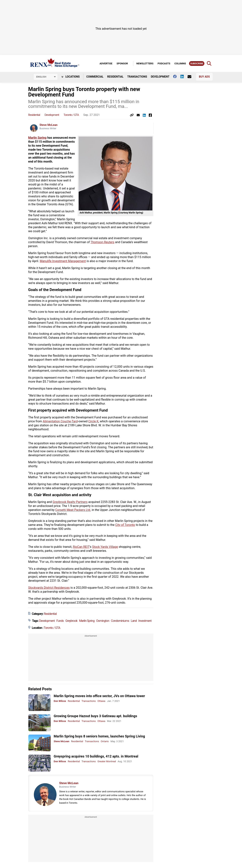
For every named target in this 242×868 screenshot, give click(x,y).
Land (134, 621)
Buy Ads (204, 77)
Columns (180, 63)
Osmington (103, 621)
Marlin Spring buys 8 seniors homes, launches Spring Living (99, 736)
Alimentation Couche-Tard (60, 421)
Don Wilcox (60, 701)
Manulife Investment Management (63, 261)
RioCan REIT (81, 547)
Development (160, 77)
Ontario (105, 741)
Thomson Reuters (102, 242)
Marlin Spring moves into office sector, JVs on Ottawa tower (99, 696)
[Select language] (46, 77)
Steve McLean (48, 125)
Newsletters (145, 63)
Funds (60, 621)
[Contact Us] (191, 77)
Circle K (93, 421)
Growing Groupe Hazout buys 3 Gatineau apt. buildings (95, 716)
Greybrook (71, 621)
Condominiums (120, 621)
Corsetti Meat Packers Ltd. (73, 510)
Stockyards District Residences (49, 588)
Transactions (137, 77)
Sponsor (122, 63)
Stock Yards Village (105, 547)
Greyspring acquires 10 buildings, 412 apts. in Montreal (96, 756)
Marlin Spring (37, 138)
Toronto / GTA (71, 115)
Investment (145, 621)
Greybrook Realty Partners (70, 502)
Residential (115, 77)
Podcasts (164, 63)
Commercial (95, 77)
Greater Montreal (107, 761)
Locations (71, 77)
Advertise (106, 63)
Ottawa (101, 701)
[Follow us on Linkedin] (184, 76)
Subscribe (197, 63)
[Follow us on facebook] (177, 76)
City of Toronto (125, 525)
